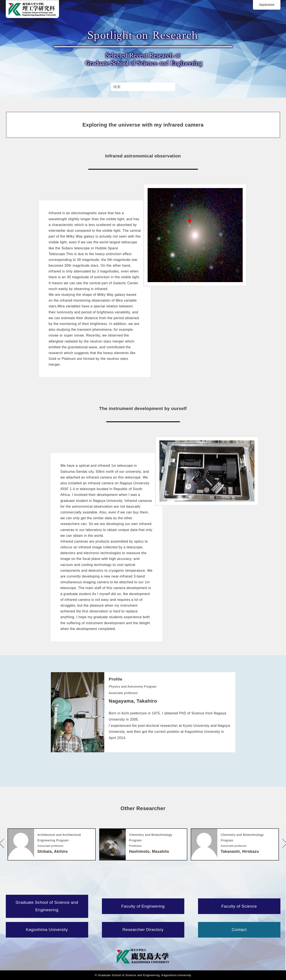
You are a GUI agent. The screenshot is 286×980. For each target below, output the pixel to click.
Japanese (267, 5)
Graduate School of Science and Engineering (47, 906)
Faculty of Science (239, 906)
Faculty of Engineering (143, 906)
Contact (239, 930)
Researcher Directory (143, 930)
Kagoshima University (47, 930)
